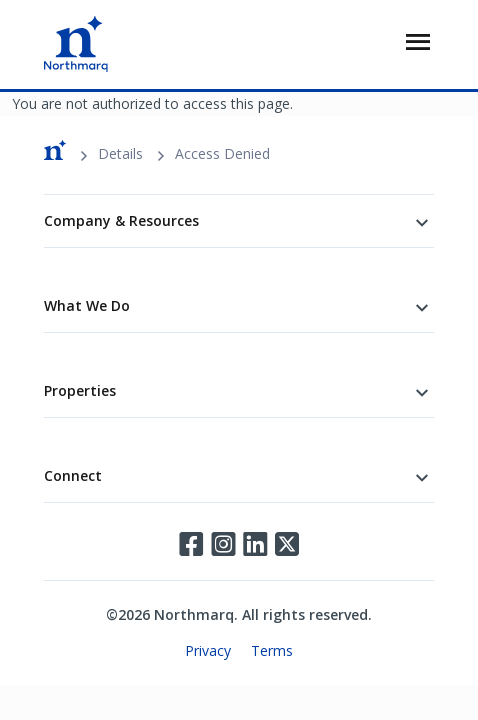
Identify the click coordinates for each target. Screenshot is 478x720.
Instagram (223, 544)
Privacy (208, 650)
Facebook (191, 544)
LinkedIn (255, 544)
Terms (272, 650)
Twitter (287, 544)
